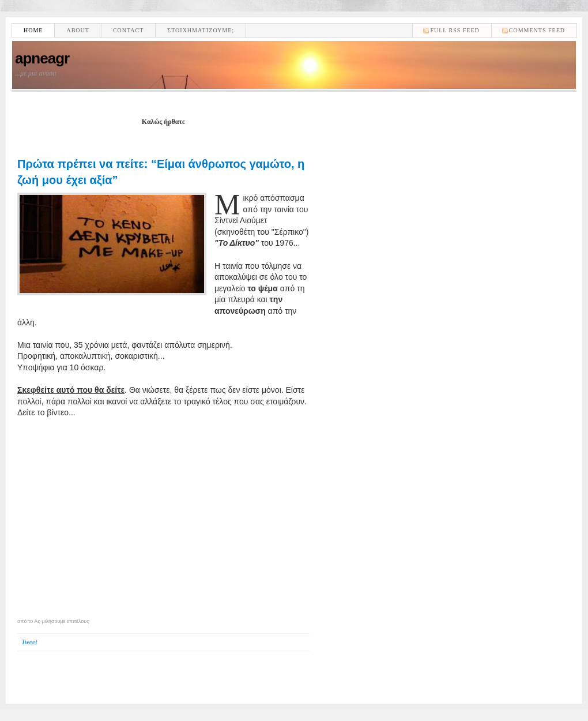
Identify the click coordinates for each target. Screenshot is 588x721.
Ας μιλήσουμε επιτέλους (61, 621)
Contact (128, 30)
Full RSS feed (455, 30)
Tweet (29, 642)
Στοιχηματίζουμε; (201, 30)
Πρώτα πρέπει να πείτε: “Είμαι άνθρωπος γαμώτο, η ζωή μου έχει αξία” (161, 172)
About (78, 30)
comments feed (537, 30)
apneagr (42, 58)
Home (33, 30)
